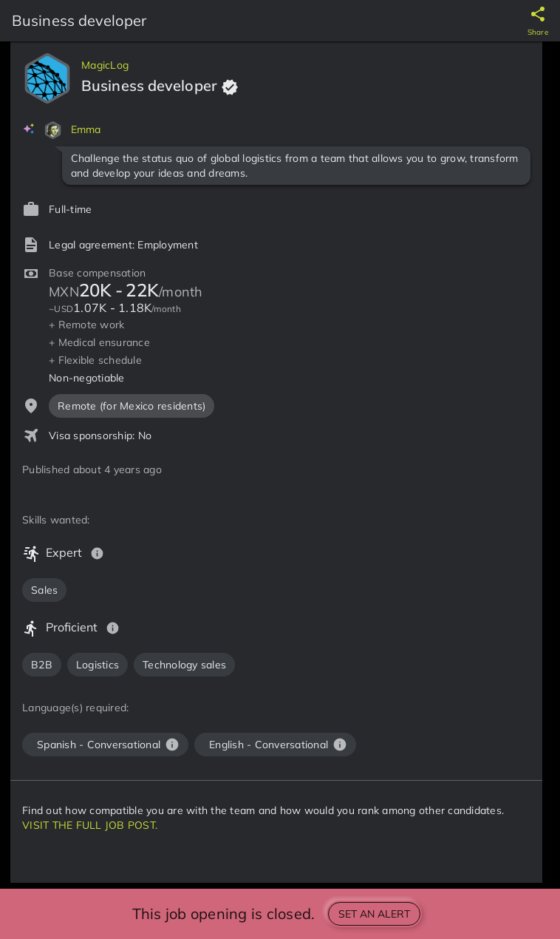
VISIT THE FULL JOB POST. (90, 825)
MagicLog (105, 65)
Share (538, 32)
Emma (86, 129)
